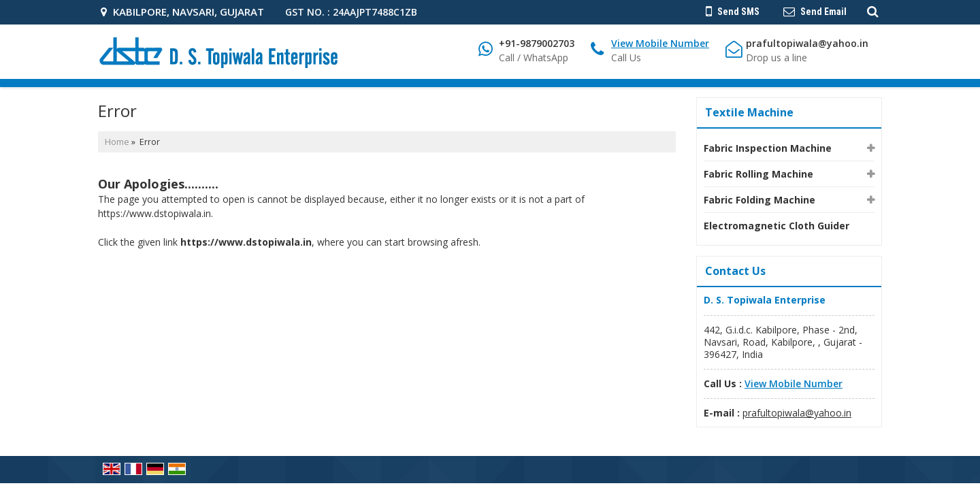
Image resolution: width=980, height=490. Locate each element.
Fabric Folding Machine (759, 200)
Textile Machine (749, 112)
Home (117, 142)
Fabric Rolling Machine (758, 174)
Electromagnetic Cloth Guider (777, 226)
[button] (660, 43)
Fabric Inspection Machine (768, 148)
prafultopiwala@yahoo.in (807, 43)
